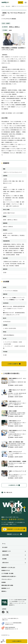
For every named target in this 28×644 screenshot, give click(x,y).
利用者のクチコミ (6, 570)
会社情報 (4, 559)
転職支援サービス (6, 551)
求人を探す (5, 547)
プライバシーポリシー (7, 579)
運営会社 (4, 591)
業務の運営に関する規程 (7, 585)
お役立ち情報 (5, 555)
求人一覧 (8, 6)
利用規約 (4, 582)
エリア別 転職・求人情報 (7, 573)
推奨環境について (6, 588)
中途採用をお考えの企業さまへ (9, 576)
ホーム (3, 6)
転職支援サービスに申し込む (8, 567)
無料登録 (21, 2)
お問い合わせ (5, 563)
